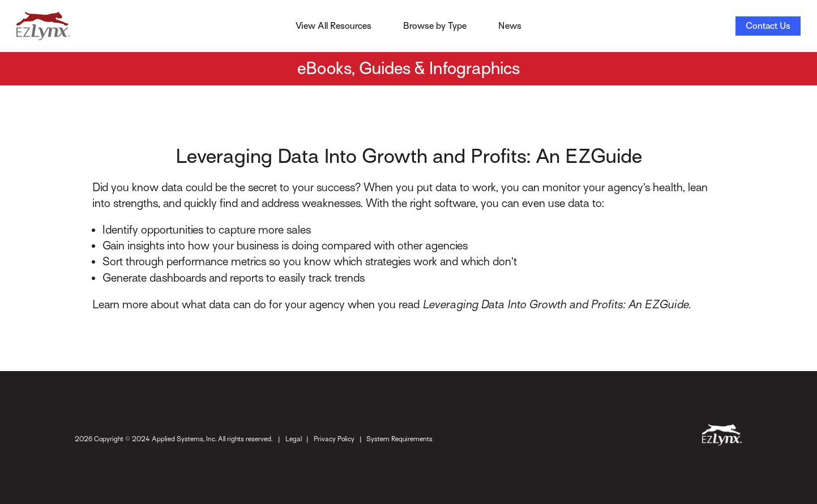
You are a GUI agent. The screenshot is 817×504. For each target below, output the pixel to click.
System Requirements (399, 439)
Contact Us (768, 26)
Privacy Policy (334, 439)
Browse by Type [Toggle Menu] (435, 26)
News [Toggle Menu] (510, 26)
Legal (294, 439)
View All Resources (333, 26)
